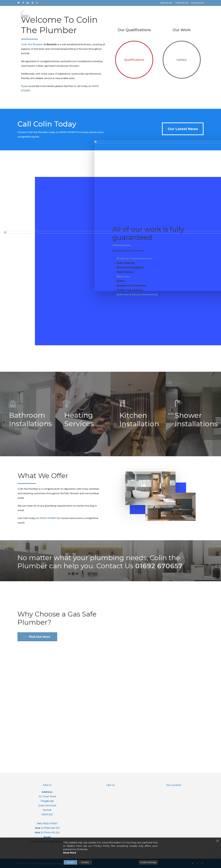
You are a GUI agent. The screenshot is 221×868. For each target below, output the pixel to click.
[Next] (217, 57)
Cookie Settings (148, 862)
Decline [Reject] (85, 862)
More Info (30, 76)
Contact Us (55, 76)
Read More (70, 853)
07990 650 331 (51, 828)
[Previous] (4, 57)
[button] (183, 242)
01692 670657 (68, 245)
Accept (70, 862)
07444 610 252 (52, 833)
